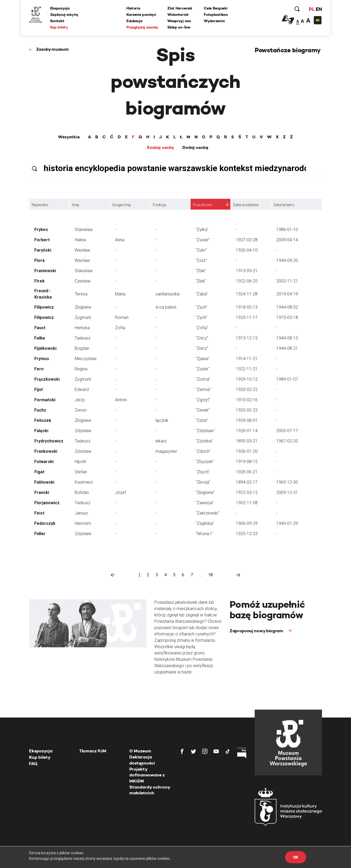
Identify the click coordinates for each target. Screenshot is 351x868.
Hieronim (83, 523)
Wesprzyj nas (179, 21)
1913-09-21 (247, 271)
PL (311, 9)
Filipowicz (44, 307)
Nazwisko (40, 205)
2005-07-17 (287, 431)
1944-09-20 (287, 260)
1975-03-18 (287, 317)
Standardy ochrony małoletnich (150, 790)
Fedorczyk (45, 523)
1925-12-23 (247, 534)
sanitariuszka (167, 294)
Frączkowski (47, 379)
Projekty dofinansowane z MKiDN (147, 775)
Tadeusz (82, 338)
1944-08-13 (287, 338)
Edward (82, 390)
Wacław (82, 260)
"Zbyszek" (205, 462)
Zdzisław (83, 431)
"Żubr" (201, 250)
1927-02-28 (247, 240)
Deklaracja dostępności (142, 760)
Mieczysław (86, 359)
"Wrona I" (204, 534)
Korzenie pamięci (141, 15)
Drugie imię (122, 205)
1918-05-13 (247, 307)
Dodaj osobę (195, 148)
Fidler (40, 534)
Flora (39, 260)
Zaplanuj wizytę (64, 15)
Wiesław (82, 250)
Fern (39, 369)
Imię (75, 205)
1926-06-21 (247, 472)
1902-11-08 (247, 503)
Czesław (83, 281)
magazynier (166, 451)
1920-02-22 (247, 390)
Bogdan (82, 348)
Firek (39, 281)
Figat (39, 472)
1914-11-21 (247, 359)
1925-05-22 (247, 410)
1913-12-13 (247, 338)
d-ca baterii (166, 307)
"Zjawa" (202, 359)
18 (210, 575)
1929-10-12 (247, 379)
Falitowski (44, 482)
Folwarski (44, 462)
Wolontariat (178, 15)
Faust (40, 328)
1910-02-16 (247, 400)
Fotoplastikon (216, 15)
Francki (42, 492)
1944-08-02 (287, 307)
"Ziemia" (203, 390)
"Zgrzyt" (203, 400)
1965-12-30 (287, 482)
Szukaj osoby (160, 148)
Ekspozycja (60, 8)
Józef (120, 492)
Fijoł (39, 390)
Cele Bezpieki (215, 8)
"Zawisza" (205, 503)
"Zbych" (203, 472)
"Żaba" (202, 294)
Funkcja (159, 205)
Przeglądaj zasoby (142, 27)
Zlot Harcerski (180, 8)
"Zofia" (202, 328)
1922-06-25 (247, 281)
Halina (80, 240)
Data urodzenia (246, 205)
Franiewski (45, 271)
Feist (39, 513)
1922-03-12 (247, 492)
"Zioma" (203, 379)
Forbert (42, 240)
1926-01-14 (247, 431)
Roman (122, 317)
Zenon (81, 410)
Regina (81, 369)
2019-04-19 (287, 294)
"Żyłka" (202, 230)
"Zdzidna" (204, 441)
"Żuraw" (203, 240)
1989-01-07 (287, 379)
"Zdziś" (202, 420)
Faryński (43, 250)
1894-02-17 (247, 482)
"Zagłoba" (205, 523)
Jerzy (80, 400)
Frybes (41, 230)
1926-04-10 (247, 250)
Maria (120, 294)
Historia (133, 8)
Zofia (120, 328)
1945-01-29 (287, 523)
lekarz (161, 441)
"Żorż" (201, 260)
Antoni (121, 400)
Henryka (82, 328)
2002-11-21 (287, 281)
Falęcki (41, 431)
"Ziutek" (203, 369)
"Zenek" (203, 410)
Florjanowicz (47, 503)
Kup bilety (59, 27)
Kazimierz (84, 482)
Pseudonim (203, 205)
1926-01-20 (247, 451)
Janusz (81, 513)
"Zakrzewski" (207, 513)
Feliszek (43, 420)
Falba (40, 338)
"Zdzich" (203, 451)
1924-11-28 (247, 294)
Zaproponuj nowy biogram (257, 631)
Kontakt (57, 21)
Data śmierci (284, 205)
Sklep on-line (179, 27)
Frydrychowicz (49, 441)
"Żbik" (201, 271)
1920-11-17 (247, 317)
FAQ (33, 764)
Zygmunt (83, 317)
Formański (45, 400)
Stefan (81, 472)
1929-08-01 (247, 420)
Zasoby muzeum (53, 49)
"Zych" (201, 307)
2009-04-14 (287, 240)
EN (319, 9)
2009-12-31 (287, 492)
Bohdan (82, 492)
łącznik (162, 420)
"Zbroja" (203, 482)
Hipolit (80, 462)
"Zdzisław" (205, 431)
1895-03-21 (247, 441)
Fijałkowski (45, 348)
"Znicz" (202, 338)
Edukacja (134, 21)
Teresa (81, 294)
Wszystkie (69, 137)
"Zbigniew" (205, 492)
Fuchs (40, 410)
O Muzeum (140, 751)
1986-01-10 (287, 230)
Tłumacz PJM (93, 751)
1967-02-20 (287, 441)
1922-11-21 (247, 369)
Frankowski (46, 451)
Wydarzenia (214, 21)
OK (296, 857)
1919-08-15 (247, 462)
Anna (120, 240)
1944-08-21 (287, 348)
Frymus (42, 359)
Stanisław (84, 230)
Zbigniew (83, 307)
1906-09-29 (247, 523)
